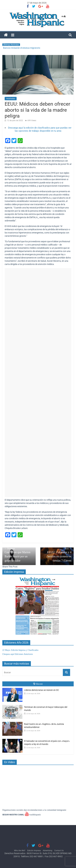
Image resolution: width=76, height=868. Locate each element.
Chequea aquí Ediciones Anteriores (18, 654)
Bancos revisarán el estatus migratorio (22, 48)
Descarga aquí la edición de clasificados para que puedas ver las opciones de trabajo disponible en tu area (40, 129)
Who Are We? (20, 851)
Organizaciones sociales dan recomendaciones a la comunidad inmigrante (34, 810)
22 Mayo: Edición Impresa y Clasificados (20, 650)
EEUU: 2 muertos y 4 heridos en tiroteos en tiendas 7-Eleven (57, 555)
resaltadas (11, 99)
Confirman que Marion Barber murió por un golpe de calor (19, 555)
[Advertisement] (38, 383)
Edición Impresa (34, 851)
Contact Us (59, 851)
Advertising (48, 851)
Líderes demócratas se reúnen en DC (41, 690)
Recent (38, 684)
